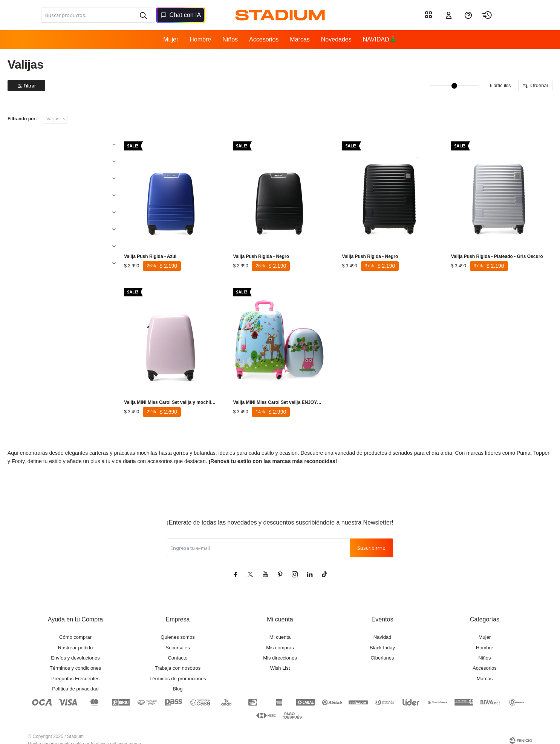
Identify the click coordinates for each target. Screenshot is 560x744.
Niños (230, 39)
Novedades (336, 39)
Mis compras (280, 640)
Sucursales (177, 640)
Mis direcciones (280, 650)
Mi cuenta (280, 630)
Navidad (383, 630)
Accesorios (264, 39)
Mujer (171, 39)
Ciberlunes (382, 650)
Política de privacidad (75, 681)
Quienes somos (177, 630)
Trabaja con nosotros (178, 660)
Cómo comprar (75, 630)
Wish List (280, 660)
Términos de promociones (177, 671)
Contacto (177, 650)
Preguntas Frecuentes (75, 671)
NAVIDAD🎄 (380, 39)
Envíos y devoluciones (75, 650)
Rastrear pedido (76, 640)
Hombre (200, 39)
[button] (143, 15)
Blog (177, 681)
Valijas (53, 119)
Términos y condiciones (76, 660)
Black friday (382, 640)
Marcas (300, 39)
